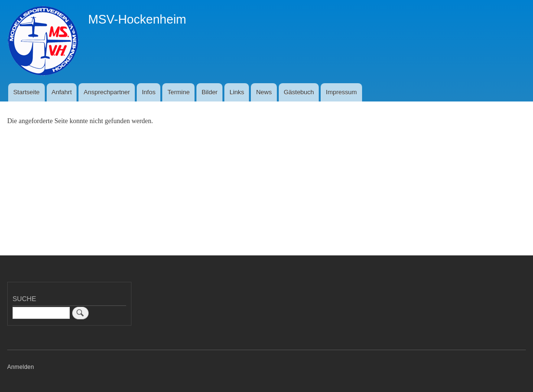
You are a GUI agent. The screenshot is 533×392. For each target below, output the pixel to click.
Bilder (210, 92)
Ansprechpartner (107, 92)
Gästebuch (299, 92)
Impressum (341, 92)
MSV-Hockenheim (137, 19)
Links (237, 92)
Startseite (26, 92)
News (264, 92)
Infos (149, 92)
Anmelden (21, 367)
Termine (179, 92)
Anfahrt (62, 92)
